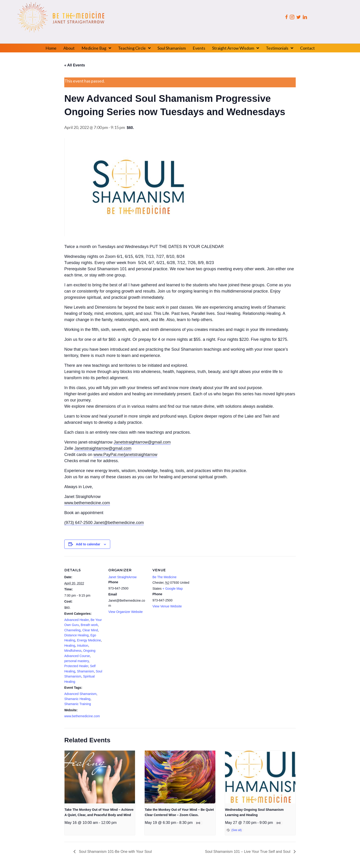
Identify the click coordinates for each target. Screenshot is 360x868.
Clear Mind (90, 630)
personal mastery (76, 661)
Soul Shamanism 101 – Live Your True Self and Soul (248, 852)
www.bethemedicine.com (82, 716)
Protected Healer (76, 666)
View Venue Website (167, 606)
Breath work (89, 625)
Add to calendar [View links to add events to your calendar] (88, 544)
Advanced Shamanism (80, 694)
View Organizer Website (126, 612)
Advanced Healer (77, 620)
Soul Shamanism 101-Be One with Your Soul (115, 852)
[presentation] (100, 777)
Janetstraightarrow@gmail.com (142, 442)
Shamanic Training (78, 704)
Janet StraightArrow (122, 577)
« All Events (75, 65)
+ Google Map (173, 589)
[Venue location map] (221, 588)
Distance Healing (76, 635)
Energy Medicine (89, 640)
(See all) (237, 830)
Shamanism (85, 671)
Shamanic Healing (77, 699)
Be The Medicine (165, 577)
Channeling (72, 630)
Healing (70, 646)
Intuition (83, 646)
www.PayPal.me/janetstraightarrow (125, 455)
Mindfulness (73, 651)
